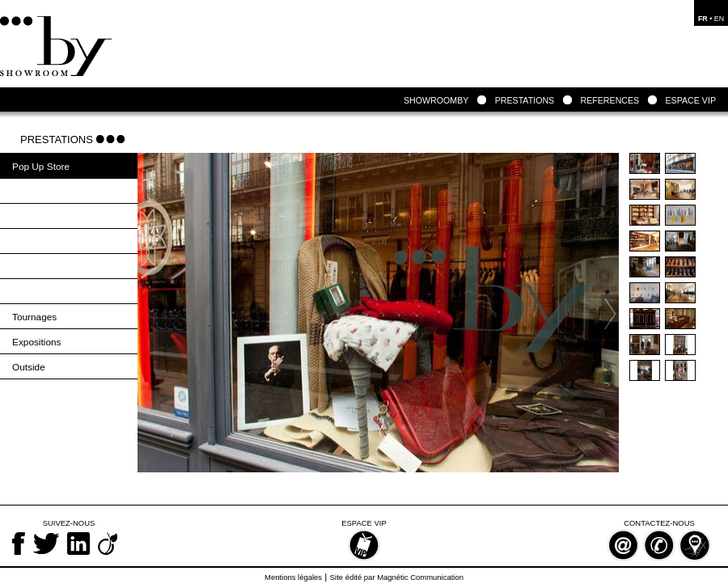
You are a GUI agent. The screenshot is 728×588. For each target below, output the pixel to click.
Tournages (34, 317)
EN (719, 19)
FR (703, 19)
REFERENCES (609, 100)
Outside (29, 367)
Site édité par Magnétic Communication (397, 577)
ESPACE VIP (691, 100)
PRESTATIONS (525, 100)
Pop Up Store (41, 167)
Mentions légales (293, 577)
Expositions (37, 342)
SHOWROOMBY (436, 100)
